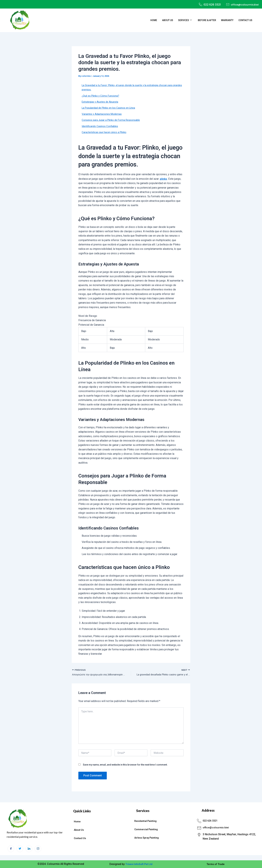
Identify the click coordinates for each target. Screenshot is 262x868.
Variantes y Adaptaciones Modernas (103, 114)
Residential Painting (145, 821)
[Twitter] (20, 849)
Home (154, 20)
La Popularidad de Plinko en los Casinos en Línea (111, 108)
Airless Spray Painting (147, 838)
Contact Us (245, 20)
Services (185, 20)
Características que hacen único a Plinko (105, 132)
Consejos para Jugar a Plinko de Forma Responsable (113, 120)
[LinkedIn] (29, 849)
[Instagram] (38, 849)
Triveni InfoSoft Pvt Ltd (139, 864)
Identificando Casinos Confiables (101, 126)
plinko (164, 179)
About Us (168, 20)
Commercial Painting (146, 830)
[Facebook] (11, 849)
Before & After (207, 20)
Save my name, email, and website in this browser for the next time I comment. (125, 765)
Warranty (227, 20)
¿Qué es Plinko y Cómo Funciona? (102, 96)
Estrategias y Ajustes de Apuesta (101, 102)
